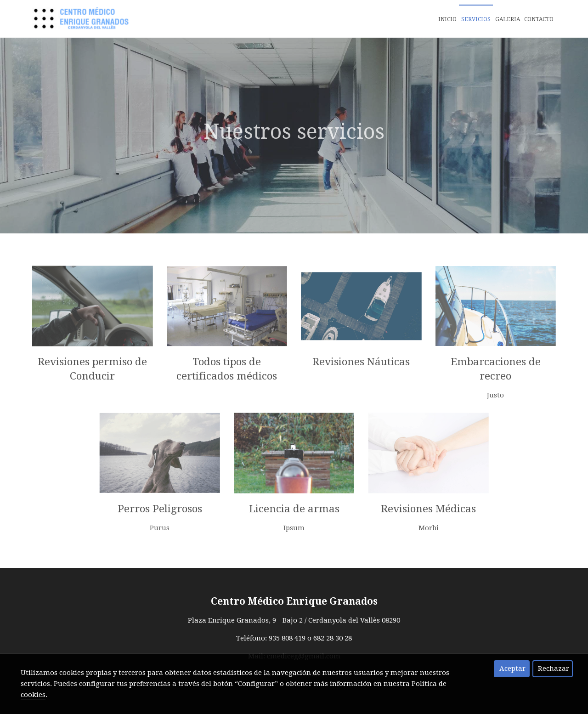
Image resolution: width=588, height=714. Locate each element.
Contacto (539, 19)
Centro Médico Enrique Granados (294, 601)
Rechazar (554, 669)
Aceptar (512, 669)
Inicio (447, 19)
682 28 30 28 (333, 638)
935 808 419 (287, 638)
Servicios (476, 19)
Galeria (508, 19)
